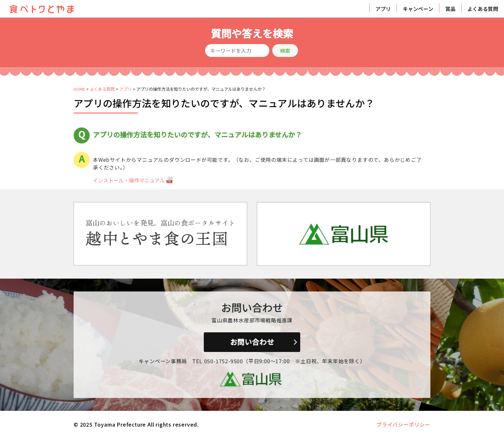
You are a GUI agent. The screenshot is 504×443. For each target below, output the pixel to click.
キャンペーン (418, 9)
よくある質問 (483, 9)
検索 (285, 51)
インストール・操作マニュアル (129, 180)
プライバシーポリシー (403, 424)
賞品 (450, 9)
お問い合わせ (252, 342)
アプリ (383, 9)
